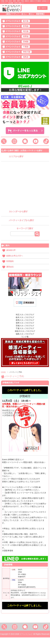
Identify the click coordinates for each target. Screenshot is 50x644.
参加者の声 (11, 250)
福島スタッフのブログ (25, 334)
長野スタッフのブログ (25, 323)
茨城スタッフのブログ (25, 326)
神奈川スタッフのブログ (25, 331)
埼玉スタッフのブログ (25, 315)
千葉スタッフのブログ (25, 328)
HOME (3, 372)
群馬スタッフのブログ (25, 320)
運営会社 (10, 267)
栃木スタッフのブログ (25, 317)
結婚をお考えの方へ (15, 256)
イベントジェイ (18, 21)
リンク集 (25, 337)
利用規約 (10, 261)
